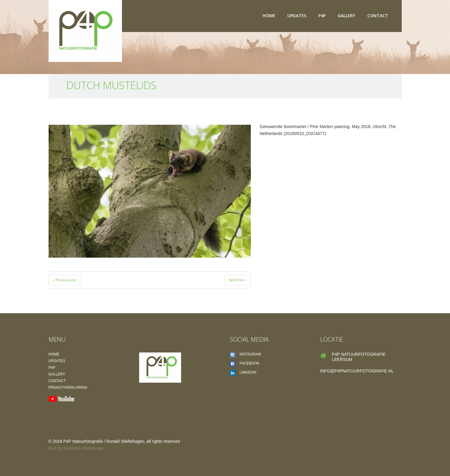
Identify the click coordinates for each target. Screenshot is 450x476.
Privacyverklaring (68, 388)
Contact (378, 16)
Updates (297, 16)
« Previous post (65, 280)
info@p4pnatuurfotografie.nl (357, 371)
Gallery (346, 16)
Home (269, 16)
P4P (322, 16)
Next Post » (238, 280)
